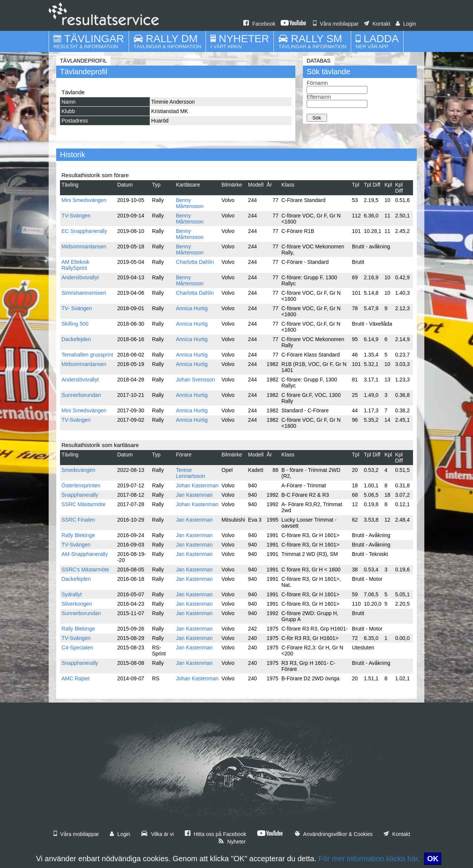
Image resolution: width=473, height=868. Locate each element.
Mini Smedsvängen (84, 200)
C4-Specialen (77, 648)
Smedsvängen (78, 470)
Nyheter (232, 842)
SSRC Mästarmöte (84, 504)
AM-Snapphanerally (85, 554)
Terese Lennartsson (190, 473)
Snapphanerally (80, 495)
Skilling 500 (75, 324)
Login (406, 24)
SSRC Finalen (78, 520)
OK (433, 859)
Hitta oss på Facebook (216, 834)
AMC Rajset (76, 678)
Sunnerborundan (81, 395)
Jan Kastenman (194, 495)
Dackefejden (76, 339)
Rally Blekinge (78, 535)
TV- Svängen (77, 308)
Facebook (259, 24)
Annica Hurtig (192, 308)
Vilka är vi (157, 834)
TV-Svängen (76, 216)
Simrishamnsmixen (84, 293)
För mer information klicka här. (369, 859)
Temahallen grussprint (87, 355)
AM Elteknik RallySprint (75, 265)
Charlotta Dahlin (195, 262)
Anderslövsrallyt (80, 277)
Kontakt (377, 24)
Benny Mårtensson (190, 203)
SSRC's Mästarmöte (85, 569)
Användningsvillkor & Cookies (334, 834)
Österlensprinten (81, 485)
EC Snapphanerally (84, 231)
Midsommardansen (84, 246)
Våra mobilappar (336, 24)
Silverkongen (77, 604)
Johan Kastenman (197, 485)
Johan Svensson (195, 380)
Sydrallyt (72, 594)
